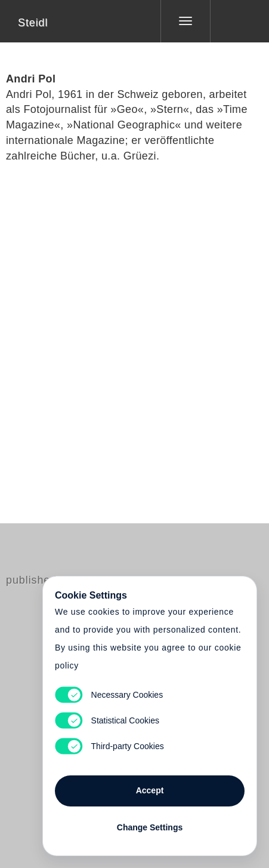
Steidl (33, 23)
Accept (150, 790)
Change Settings (150, 827)
